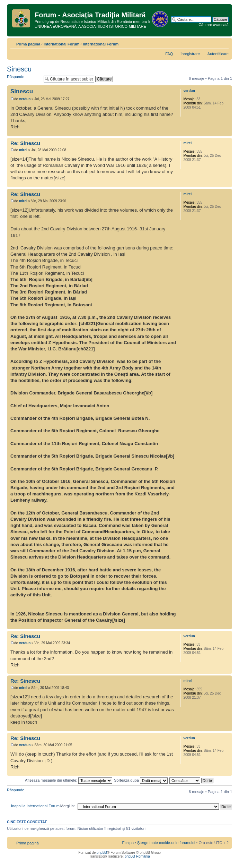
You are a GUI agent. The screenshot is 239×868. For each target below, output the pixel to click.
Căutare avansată (214, 25)
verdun (25, 99)
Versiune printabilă (213, 43)
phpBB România (137, 856)
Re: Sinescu (25, 143)
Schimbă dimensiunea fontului (224, 43)
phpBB (102, 853)
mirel (23, 150)
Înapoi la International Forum (35, 806)
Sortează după (141, 780)
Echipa (128, 843)
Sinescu (19, 69)
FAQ (169, 54)
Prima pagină (28, 44)
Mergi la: (68, 806)
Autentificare (218, 54)
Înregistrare (190, 54)
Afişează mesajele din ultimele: (69, 780)
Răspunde (24, 79)
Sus (227, 133)
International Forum (61, 44)
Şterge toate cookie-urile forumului (166, 843)
